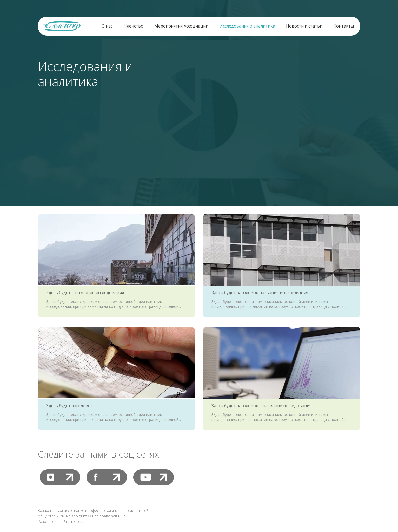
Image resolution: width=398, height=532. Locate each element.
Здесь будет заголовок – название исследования (261, 406)
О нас (107, 26)
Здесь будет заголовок (70, 406)
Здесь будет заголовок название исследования (260, 292)
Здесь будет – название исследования (85, 292)
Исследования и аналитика (247, 26)
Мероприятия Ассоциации (181, 26)
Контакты (344, 26)
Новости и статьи (304, 26)
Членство (134, 26)
